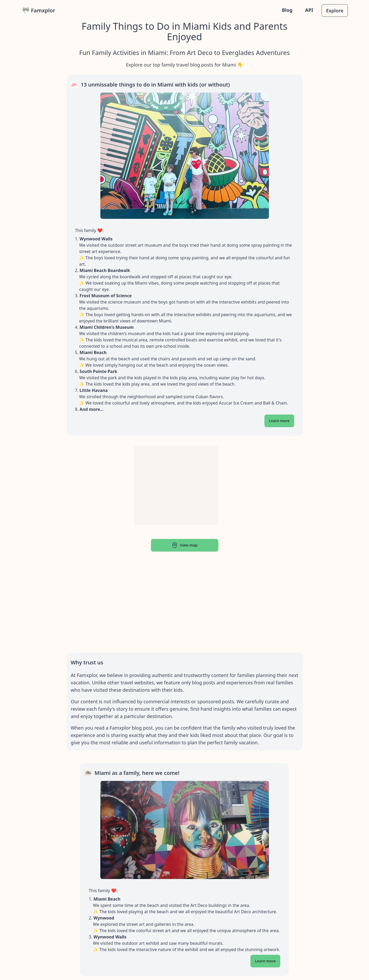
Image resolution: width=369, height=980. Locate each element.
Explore (335, 11)
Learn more (279, 421)
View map (184, 545)
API (309, 10)
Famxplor (39, 10)
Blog (287, 10)
